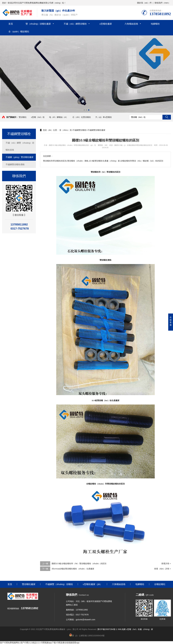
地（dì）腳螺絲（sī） (59, 117)
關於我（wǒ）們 (144, 3)
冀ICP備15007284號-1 (107, 629)
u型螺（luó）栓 (38, 117)
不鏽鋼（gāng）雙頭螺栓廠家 (20, 157)
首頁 (11, 24)
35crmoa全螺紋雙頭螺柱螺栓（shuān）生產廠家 (73, 569)
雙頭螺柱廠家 (29, 584)
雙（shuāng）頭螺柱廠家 (38, 24)
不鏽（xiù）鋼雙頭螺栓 (75, 24)
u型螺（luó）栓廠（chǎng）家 (140, 629)
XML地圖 (122, 629)
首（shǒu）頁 (65, 130)
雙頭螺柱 (23, 117)
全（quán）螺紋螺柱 (19, 32)
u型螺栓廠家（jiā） (92, 584)
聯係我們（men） (162, 3)
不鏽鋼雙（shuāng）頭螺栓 (59, 584)
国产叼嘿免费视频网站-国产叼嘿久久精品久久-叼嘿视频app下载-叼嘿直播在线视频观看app (40, 643)
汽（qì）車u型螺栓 (104, 117)
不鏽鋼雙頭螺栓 (80, 130)
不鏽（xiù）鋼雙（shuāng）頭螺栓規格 (20, 146)
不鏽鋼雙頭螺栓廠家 (96, 130)
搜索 (167, 117)
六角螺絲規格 (131, 24)
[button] (84, 110)
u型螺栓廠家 (106, 24)
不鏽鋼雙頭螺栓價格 (15, 164)
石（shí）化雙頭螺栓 (82, 117)
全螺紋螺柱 (160, 584)
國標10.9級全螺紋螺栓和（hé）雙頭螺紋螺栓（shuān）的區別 (79, 564)
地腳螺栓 (155, 24)
